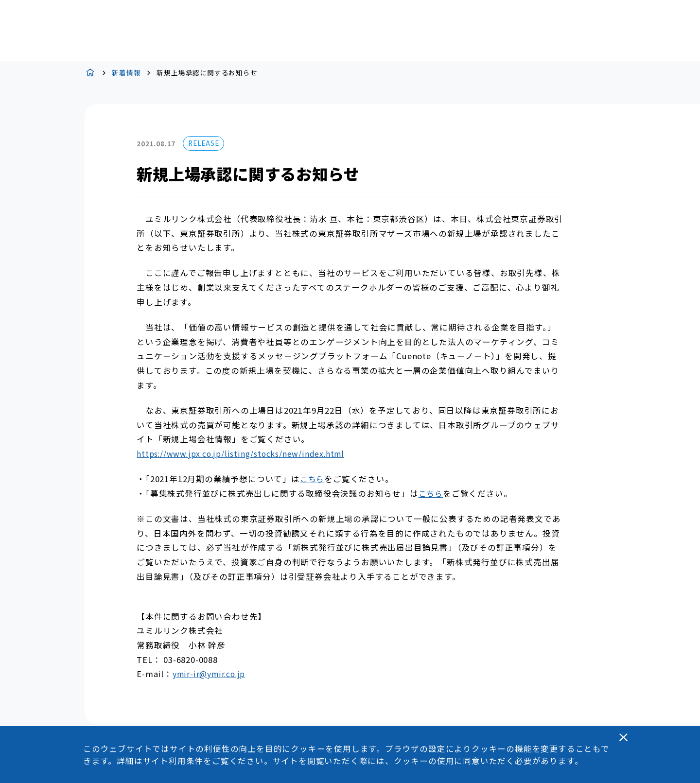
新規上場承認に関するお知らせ (207, 73)
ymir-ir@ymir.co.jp (209, 674)
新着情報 (126, 73)
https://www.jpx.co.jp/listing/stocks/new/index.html (240, 454)
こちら (312, 479)
